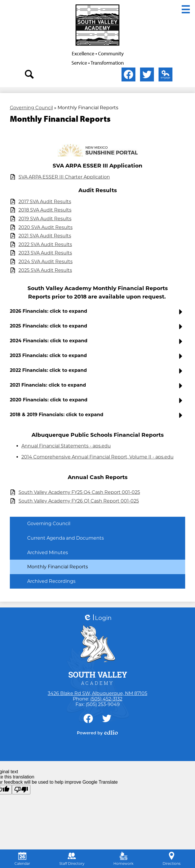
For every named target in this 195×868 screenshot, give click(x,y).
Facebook (128, 76)
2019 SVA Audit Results (45, 219)
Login (97, 618)
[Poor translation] (21, 790)
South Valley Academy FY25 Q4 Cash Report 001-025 (79, 492)
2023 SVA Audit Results (45, 253)
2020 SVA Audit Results (46, 227)
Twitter (147, 76)
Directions (172, 859)
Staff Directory (72, 859)
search (30, 76)
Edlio (164, 76)
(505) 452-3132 (106, 699)
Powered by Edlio (97, 733)
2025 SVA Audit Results (45, 270)
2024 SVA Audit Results (46, 262)
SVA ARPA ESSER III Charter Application (64, 177)
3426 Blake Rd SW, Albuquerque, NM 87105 (97, 693)
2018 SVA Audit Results (45, 210)
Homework (123, 859)
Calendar (22, 859)
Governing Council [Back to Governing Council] (31, 108)
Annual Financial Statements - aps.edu (66, 446)
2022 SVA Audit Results (45, 244)
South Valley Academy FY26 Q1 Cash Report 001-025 (79, 501)
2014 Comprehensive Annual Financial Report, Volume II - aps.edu (97, 457)
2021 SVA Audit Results (45, 236)
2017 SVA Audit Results (45, 202)
